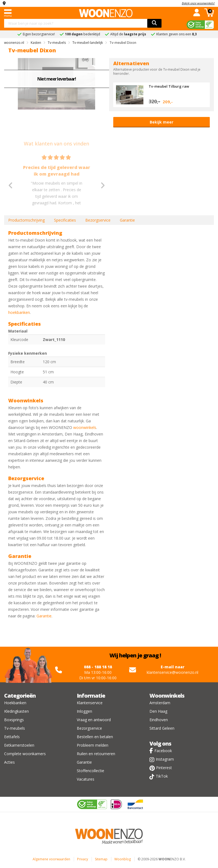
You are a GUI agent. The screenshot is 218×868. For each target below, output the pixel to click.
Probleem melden (93, 745)
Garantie (127, 220)
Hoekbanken (15, 703)
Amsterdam (160, 703)
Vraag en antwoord (94, 720)
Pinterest (164, 768)
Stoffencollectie (90, 771)
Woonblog (123, 859)
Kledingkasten (16, 711)
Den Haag (158, 711)
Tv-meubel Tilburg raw (169, 86)
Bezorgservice (98, 220)
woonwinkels (85, 427)
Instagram (165, 759)
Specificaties (65, 220)
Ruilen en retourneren (96, 754)
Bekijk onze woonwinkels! (198, 3)
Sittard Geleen (162, 728)
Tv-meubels (15, 728)
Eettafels (12, 737)
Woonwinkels (167, 696)
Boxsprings (14, 720)
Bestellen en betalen (95, 737)
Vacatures (86, 779)
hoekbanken (19, 312)
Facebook (163, 751)
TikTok (162, 776)
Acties (9, 762)
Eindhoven (159, 720)
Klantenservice (90, 703)
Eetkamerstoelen (19, 745)
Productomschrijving (26, 220)
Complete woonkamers (25, 754)
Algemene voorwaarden (51, 859)
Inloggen (84, 711)
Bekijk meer (162, 122)
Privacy (83, 859)
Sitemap (101, 859)
